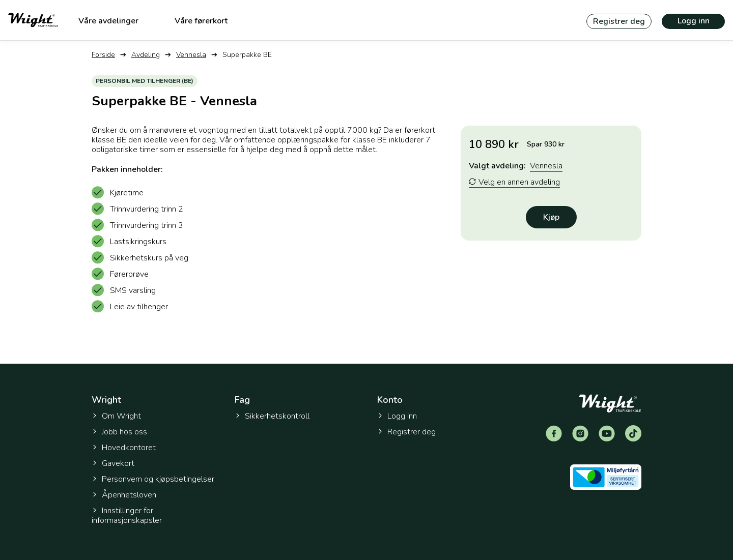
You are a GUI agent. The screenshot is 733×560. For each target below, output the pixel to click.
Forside (103, 55)
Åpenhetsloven (124, 495)
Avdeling (146, 55)
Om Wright (116, 416)
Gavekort (113, 463)
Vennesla (191, 55)
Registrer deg (619, 21)
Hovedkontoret (124, 448)
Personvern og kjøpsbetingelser (153, 479)
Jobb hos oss (119, 432)
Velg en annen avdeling (514, 182)
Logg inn (694, 21)
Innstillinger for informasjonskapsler (127, 516)
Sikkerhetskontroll (272, 416)
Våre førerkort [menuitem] (201, 21)
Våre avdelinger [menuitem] (108, 21)
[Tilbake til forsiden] (33, 20)
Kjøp (551, 217)
